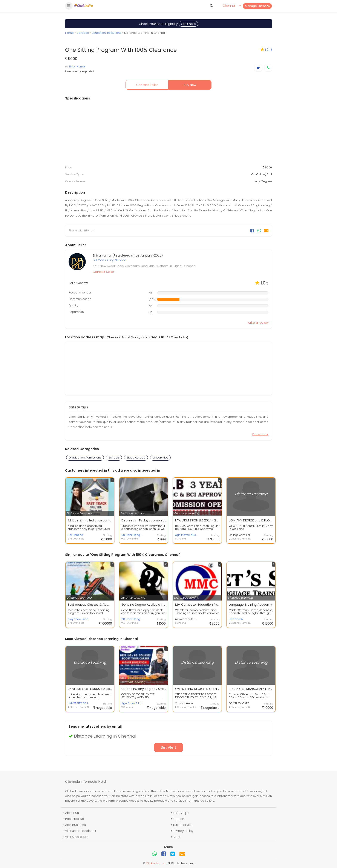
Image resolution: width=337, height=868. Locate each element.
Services (83, 33)
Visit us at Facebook (81, 831)
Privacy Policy (183, 831)
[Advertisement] (168, 133)
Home (69, 33)
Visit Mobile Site (77, 837)
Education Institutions (106, 33)
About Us (72, 813)
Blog (176, 837)
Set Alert (168, 747)
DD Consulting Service (109, 260)
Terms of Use (183, 825)
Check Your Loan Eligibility (168, 24)
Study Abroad (136, 458)
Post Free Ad (75, 819)
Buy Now (190, 85)
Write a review (258, 323)
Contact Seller (147, 85)
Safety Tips (181, 813)
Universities (160, 458)
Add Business (75, 825)
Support (179, 819)
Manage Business (257, 6)
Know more (260, 434)
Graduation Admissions (85, 458)
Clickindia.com (156, 863)
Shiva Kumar (77, 66)
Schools (114, 458)
